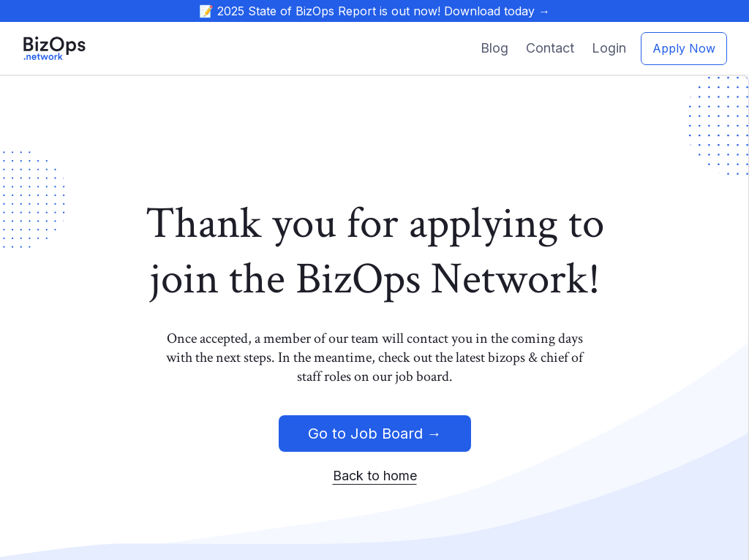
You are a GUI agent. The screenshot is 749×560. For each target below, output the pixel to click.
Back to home (375, 476)
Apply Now (684, 48)
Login (609, 48)
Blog (494, 48)
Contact (550, 48)
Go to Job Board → (375, 434)
